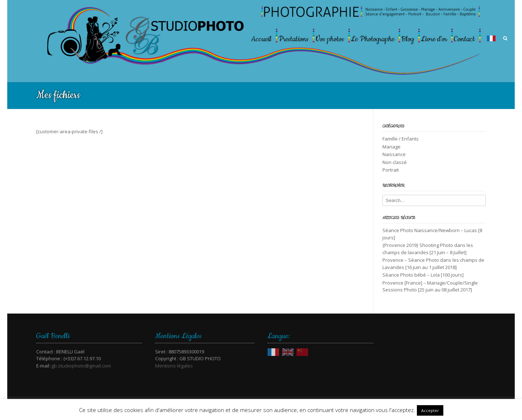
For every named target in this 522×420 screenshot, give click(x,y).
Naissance (394, 154)
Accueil (261, 39)
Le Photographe (373, 39)
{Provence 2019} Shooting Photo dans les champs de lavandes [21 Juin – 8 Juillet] (428, 249)
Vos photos (330, 39)
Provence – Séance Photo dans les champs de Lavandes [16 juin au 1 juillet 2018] (433, 264)
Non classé (395, 162)
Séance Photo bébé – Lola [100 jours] (423, 275)
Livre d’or (434, 39)
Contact (464, 39)
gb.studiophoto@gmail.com (81, 366)
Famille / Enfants (401, 139)
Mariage (391, 147)
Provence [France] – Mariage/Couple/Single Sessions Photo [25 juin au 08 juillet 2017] (430, 286)
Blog (408, 39)
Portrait (391, 170)
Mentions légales (174, 366)
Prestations (293, 39)
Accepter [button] (430, 410)
